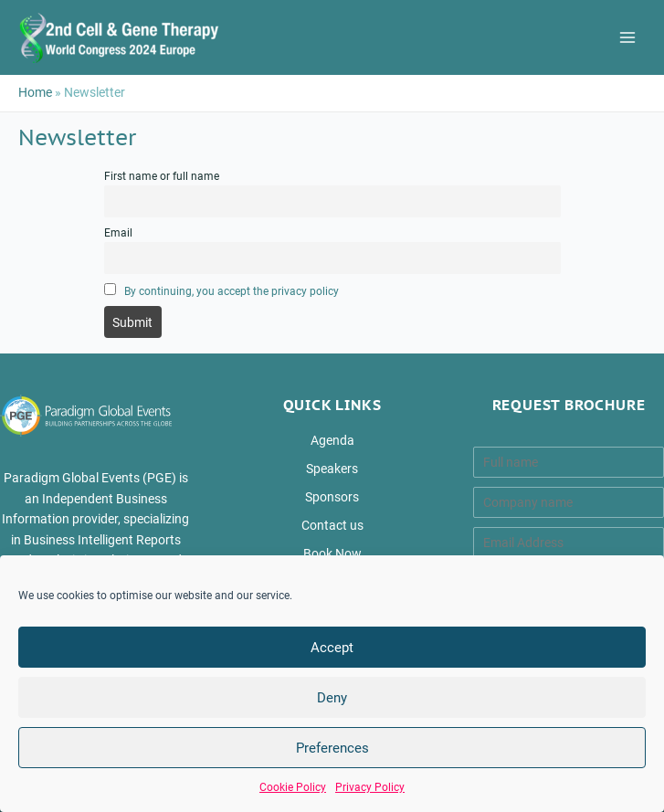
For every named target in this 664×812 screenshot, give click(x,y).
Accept (332, 648)
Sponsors (332, 497)
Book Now (332, 554)
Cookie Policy (293, 787)
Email (118, 233)
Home (35, 92)
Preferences (332, 748)
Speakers (332, 469)
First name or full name (162, 176)
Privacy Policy (370, 787)
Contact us (332, 525)
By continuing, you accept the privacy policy (232, 291)
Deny (332, 698)
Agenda (332, 440)
